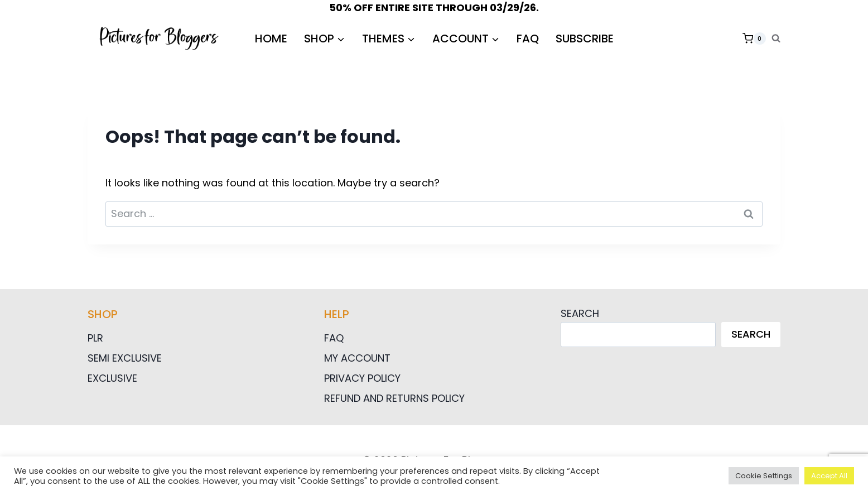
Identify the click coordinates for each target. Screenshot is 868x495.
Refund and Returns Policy (394, 398)
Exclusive (112, 378)
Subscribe (585, 39)
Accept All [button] (829, 476)
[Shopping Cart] (754, 39)
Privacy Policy (362, 378)
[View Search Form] (776, 39)
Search (580, 313)
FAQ (528, 39)
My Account (357, 358)
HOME (271, 39)
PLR (95, 338)
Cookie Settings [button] (764, 476)
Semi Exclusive (125, 358)
